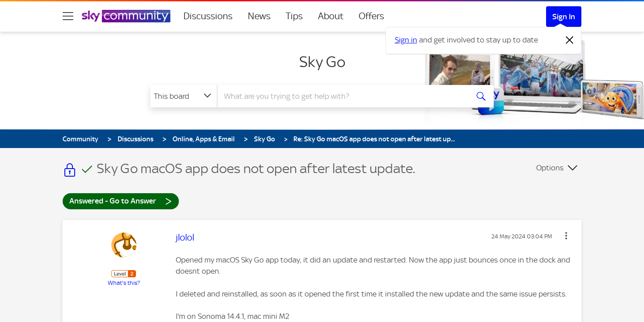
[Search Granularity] (184, 96)
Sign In (564, 17)
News (259, 16)
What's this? (124, 283)
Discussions (208, 16)
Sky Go (322, 62)
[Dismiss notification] (570, 40)
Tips (294, 16)
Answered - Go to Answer (121, 201)
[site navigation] (68, 16)
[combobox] (342, 96)
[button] (566, 236)
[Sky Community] (126, 16)
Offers (371, 16)
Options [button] (550, 168)
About (331, 16)
